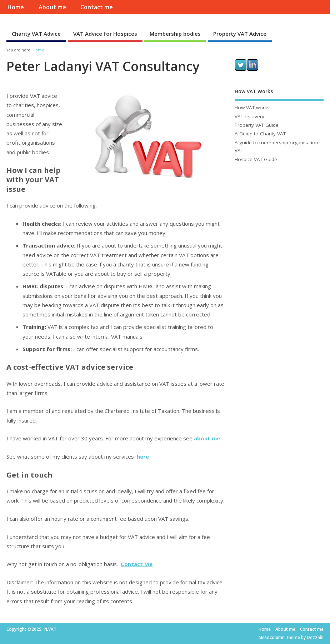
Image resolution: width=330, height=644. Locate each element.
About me (52, 7)
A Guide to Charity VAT (260, 134)
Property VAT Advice (240, 34)
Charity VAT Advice (36, 34)
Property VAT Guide (257, 125)
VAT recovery (249, 116)
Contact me (97, 7)
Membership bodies (175, 34)
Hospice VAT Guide (256, 159)
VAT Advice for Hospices (105, 34)
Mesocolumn (272, 637)
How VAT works (252, 108)
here (143, 456)
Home (16, 7)
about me (207, 438)
